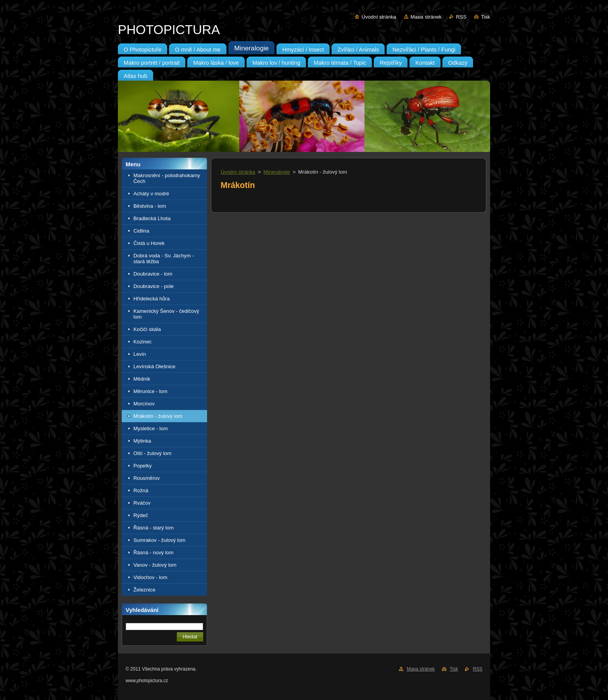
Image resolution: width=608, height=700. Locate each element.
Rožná (141, 491)
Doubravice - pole (154, 286)
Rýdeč (141, 515)
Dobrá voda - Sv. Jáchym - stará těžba (164, 259)
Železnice (144, 590)
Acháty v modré (151, 194)
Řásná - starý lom (154, 528)
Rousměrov (147, 478)
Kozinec (142, 342)
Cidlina (141, 231)
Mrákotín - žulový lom (158, 416)
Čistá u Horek (149, 243)
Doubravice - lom (153, 274)
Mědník (142, 379)
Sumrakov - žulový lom (159, 540)
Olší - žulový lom (152, 453)
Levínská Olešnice (154, 366)
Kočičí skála (147, 329)
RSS (461, 17)
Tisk (485, 17)
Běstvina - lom (150, 206)
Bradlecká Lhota (152, 218)
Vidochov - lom (150, 577)
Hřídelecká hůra (152, 299)
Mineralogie (277, 172)
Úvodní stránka (379, 17)
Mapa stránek (426, 17)
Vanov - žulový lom (155, 565)
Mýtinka (142, 441)
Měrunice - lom (150, 391)
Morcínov (144, 404)
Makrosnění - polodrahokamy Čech (167, 178)
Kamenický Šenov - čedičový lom (166, 314)
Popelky (142, 466)
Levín (140, 354)
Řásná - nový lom (153, 553)
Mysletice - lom (150, 428)
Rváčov (142, 503)
